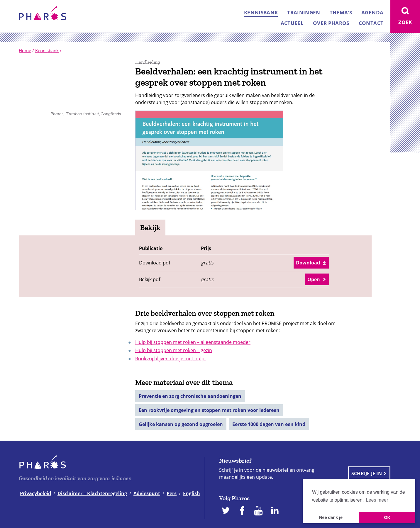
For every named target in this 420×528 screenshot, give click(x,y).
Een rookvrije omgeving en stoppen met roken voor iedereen (209, 410)
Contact (371, 23)
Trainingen (304, 12)
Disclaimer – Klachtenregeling (92, 493)
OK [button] (387, 517)
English (192, 493)
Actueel (292, 23)
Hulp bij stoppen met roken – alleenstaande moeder (193, 342)
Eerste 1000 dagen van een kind (269, 424)
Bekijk (150, 228)
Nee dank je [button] (331, 517)
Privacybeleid (35, 493)
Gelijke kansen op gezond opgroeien (181, 424)
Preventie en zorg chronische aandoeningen (190, 396)
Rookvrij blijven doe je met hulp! (170, 359)
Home (25, 50)
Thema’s (341, 12)
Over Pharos (331, 23)
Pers (172, 493)
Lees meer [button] (377, 500)
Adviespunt (147, 493)
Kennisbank (261, 12)
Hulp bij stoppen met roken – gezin (174, 350)
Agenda (372, 12)
